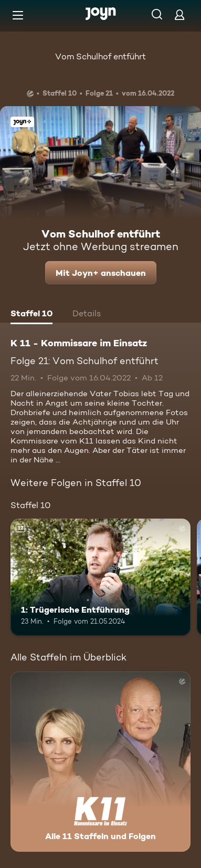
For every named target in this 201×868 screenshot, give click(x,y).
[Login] (179, 14)
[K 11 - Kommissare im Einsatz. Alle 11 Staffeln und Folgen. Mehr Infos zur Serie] (100, 762)
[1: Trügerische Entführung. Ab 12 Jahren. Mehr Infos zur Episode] (100, 577)
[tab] (31, 315)
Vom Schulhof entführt (100, 56)
